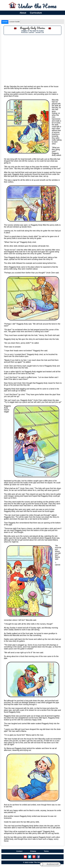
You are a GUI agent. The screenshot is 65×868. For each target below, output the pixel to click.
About (23, 13)
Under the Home (37, 6)
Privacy (33, 851)
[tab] (5, 22)
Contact (19, 851)
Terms (46, 851)
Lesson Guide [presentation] (14, 22)
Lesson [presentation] (5, 22)
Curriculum (36, 13)
